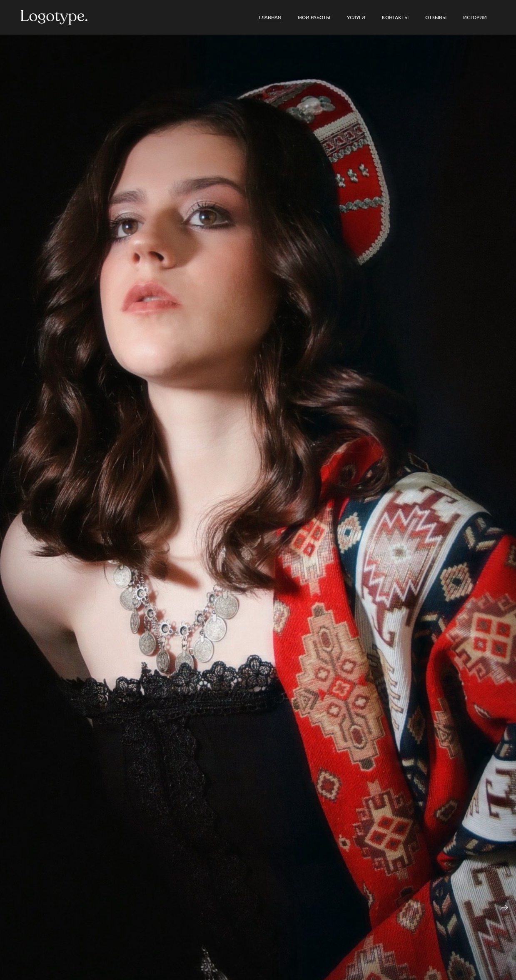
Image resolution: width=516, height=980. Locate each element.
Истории (475, 17)
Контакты (395, 17)
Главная (270, 17)
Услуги (356, 17)
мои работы (314, 17)
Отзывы (436, 17)
